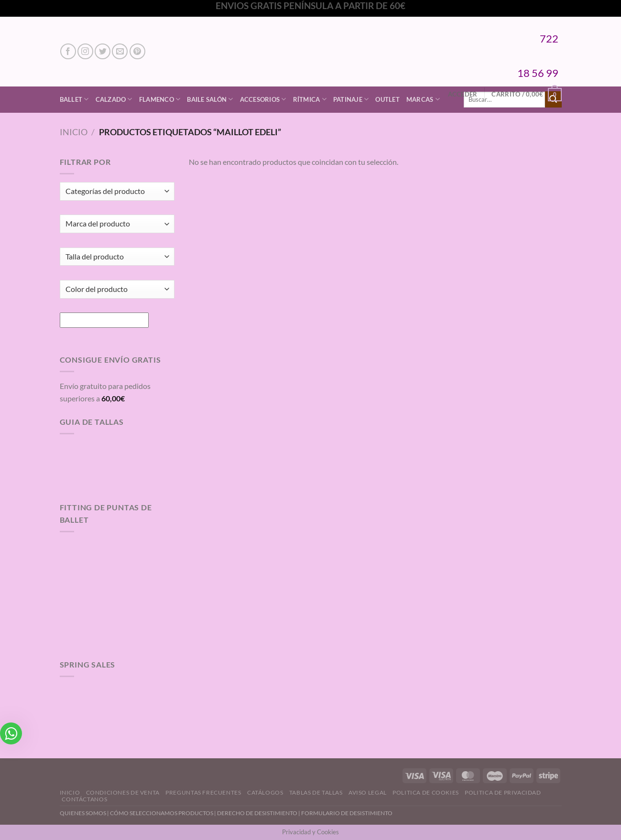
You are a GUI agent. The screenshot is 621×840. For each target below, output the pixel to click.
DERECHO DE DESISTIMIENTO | (259, 813)
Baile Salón (210, 99)
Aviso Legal (368, 792)
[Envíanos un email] (120, 51)
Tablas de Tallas (316, 792)
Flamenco (160, 99)
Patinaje (351, 99)
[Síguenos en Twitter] (103, 51)
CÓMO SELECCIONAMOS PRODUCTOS (162, 813)
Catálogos (265, 792)
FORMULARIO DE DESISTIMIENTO (347, 813)
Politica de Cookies (426, 792)
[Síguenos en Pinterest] (137, 51)
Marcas (423, 99)
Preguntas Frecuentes (203, 792)
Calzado (114, 99)
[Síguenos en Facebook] (68, 51)
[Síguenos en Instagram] (85, 51)
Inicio (74, 132)
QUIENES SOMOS (83, 813)
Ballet (74, 99)
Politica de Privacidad (503, 792)
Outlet (387, 99)
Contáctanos (84, 799)
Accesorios (263, 99)
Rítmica (310, 99)
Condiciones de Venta (123, 792)
